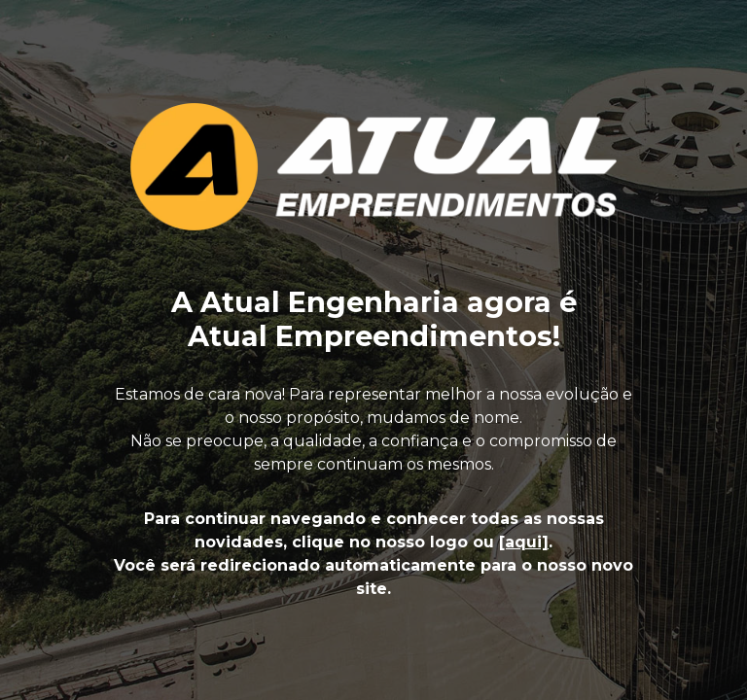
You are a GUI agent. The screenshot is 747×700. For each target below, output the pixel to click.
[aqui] (524, 542)
